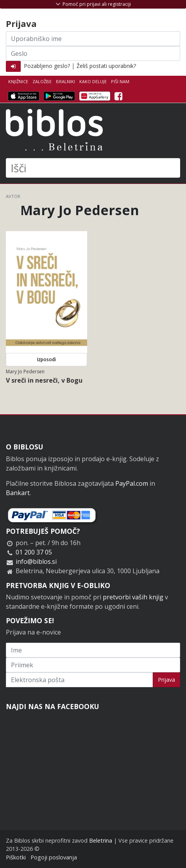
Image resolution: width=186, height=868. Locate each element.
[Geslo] (93, 53)
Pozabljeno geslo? (47, 66)
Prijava (166, 680)
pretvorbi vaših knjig (133, 597)
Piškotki (16, 857)
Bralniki (65, 81)
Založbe (42, 81)
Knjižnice (18, 81)
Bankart (18, 493)
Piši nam (120, 81)
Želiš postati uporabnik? (106, 66)
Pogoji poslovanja (54, 857)
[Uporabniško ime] (93, 39)
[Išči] (93, 168)
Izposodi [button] (46, 359)
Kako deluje (93, 81)
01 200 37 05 (34, 552)
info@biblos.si (36, 561)
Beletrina (101, 840)
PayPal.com (132, 483)
